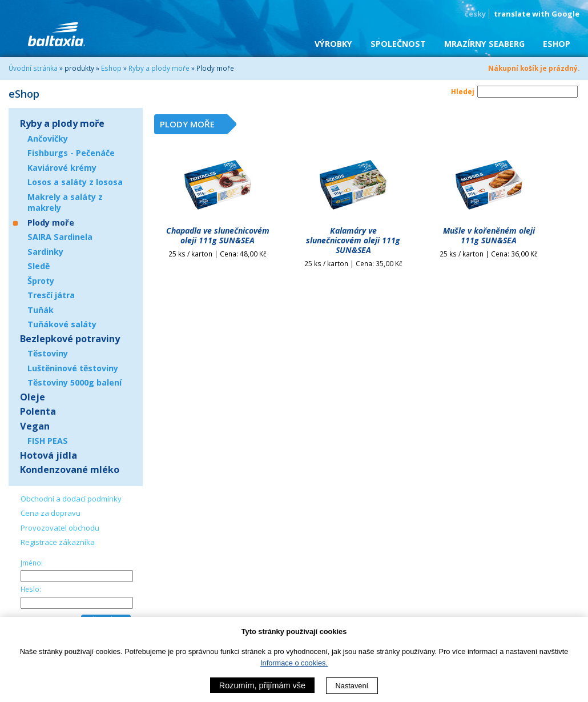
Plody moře (51, 222)
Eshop (111, 68)
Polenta (38, 411)
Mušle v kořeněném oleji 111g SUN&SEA (489, 235)
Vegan (35, 426)
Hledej (463, 91)
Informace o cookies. (294, 663)
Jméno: (32, 563)
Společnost (398, 44)
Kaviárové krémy (62, 168)
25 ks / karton (218, 254)
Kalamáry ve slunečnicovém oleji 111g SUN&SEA (353, 240)
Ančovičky (48, 139)
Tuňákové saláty (62, 324)
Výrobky (333, 44)
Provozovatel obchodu (60, 528)
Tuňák (41, 310)
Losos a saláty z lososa (75, 182)
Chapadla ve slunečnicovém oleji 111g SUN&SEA (218, 235)
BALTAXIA (57, 34)
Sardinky (45, 252)
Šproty (41, 281)
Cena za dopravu (51, 513)
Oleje (33, 397)
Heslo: (31, 589)
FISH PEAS (48, 441)
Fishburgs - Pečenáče (71, 153)
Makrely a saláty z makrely (65, 202)
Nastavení (352, 686)
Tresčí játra (51, 295)
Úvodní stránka (33, 68)
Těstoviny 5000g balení (74, 382)
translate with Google (537, 14)
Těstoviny (48, 353)
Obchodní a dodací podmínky (71, 499)
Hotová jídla (49, 455)
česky (475, 14)
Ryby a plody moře (159, 68)
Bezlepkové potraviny (70, 339)
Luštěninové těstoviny (73, 368)
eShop (557, 44)
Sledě (39, 266)
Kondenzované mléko (70, 470)
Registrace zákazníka (58, 542)
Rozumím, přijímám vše (262, 685)
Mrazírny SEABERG (484, 44)
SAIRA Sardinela (60, 237)
